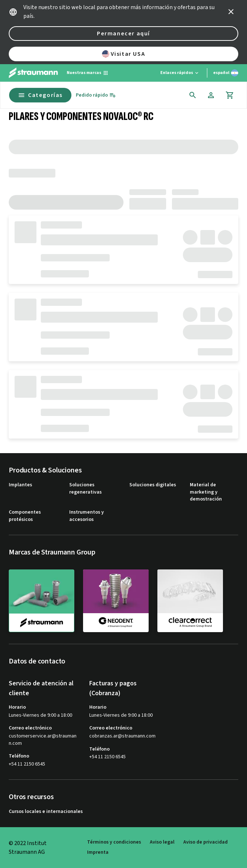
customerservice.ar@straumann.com (43, 740)
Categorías (40, 95)
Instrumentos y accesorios (87, 516)
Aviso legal (162, 842)
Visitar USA (124, 54)
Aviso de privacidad (205, 842)
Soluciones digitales (153, 485)
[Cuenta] (211, 95)
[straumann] (42, 601)
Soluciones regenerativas (85, 489)
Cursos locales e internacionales (46, 812)
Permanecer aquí (123, 34)
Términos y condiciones (114, 842)
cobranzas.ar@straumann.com (122, 736)
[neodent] (116, 600)
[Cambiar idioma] (226, 73)
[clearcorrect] (190, 600)
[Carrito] (230, 95)
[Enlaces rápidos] (180, 73)
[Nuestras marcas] (88, 73)
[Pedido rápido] (96, 95)
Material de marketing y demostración (206, 492)
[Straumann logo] (33, 73)
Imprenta (98, 853)
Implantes (20, 485)
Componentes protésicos (25, 516)
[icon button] (231, 12)
